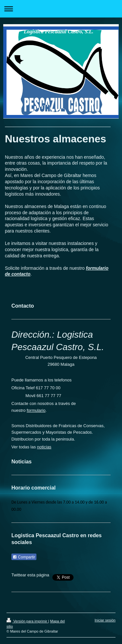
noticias (44, 447)
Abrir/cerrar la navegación (61, 9)
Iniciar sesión (105, 620)
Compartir (24, 557)
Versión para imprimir (27, 621)
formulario (36, 410)
